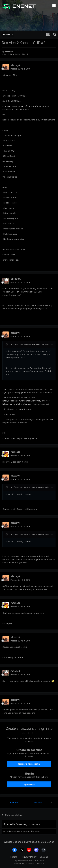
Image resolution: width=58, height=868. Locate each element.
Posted (20, 69)
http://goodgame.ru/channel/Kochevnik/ (22, 401)
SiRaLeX (16, 279)
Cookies (44, 857)
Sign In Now (29, 784)
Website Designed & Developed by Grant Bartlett (29, 842)
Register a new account (29, 764)
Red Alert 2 (23, 54)
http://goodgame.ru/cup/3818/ (22, 106)
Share (14, 803)
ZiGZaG (15, 452)
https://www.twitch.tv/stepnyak (17, 404)
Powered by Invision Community (29, 863)
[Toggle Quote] (7, 344)
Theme (15, 857)
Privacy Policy (29, 857)
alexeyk (9, 51)
